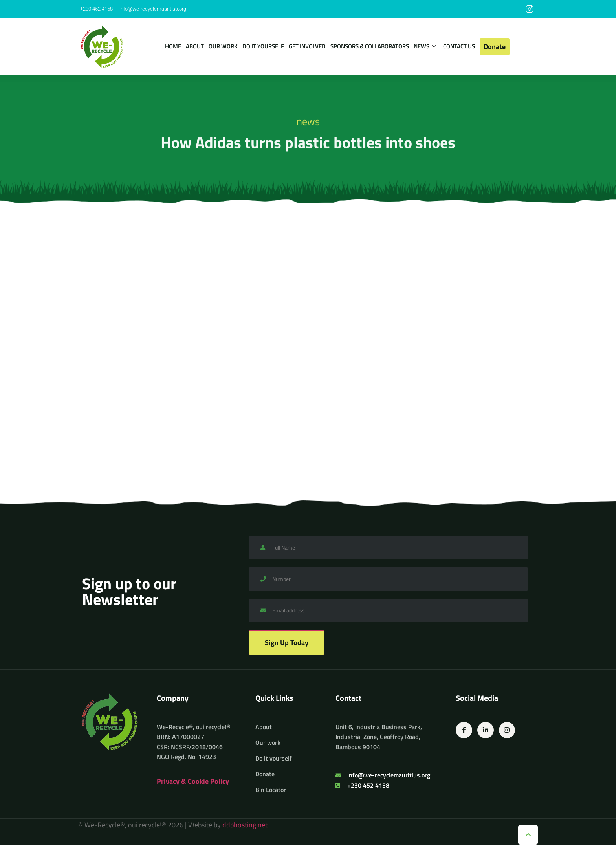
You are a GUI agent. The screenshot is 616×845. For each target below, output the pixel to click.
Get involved (307, 46)
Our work (223, 46)
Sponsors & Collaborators (370, 46)
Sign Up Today (287, 642)
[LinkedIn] (514, 9)
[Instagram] (530, 9)
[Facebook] (498, 9)
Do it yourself (263, 46)
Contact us (459, 46)
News (425, 47)
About (195, 46)
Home (173, 46)
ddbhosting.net (245, 825)
